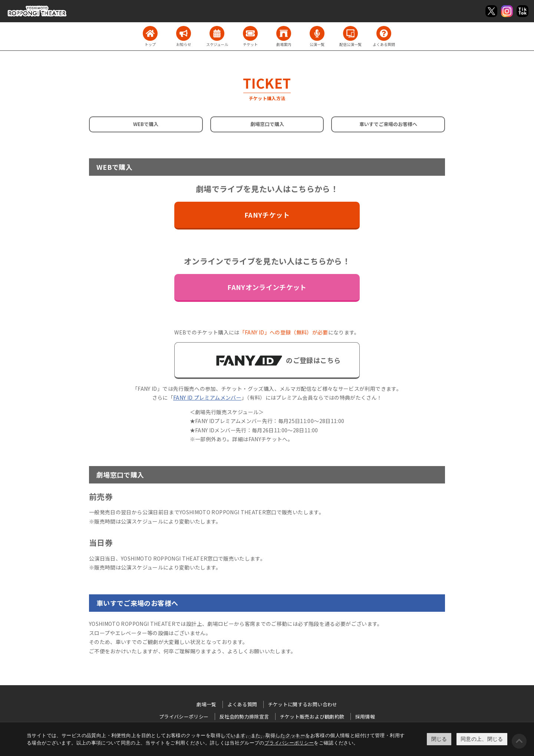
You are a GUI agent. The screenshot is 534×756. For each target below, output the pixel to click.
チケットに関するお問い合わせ (303, 704)
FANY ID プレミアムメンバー (207, 397)
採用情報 (365, 717)
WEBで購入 (146, 124)
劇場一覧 (206, 704)
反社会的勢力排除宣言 (244, 717)
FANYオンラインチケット (267, 287)
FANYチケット (267, 215)
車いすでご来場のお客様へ (388, 124)
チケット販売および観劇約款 (312, 717)
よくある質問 (242, 704)
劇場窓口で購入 (267, 124)
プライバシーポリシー (289, 743)
